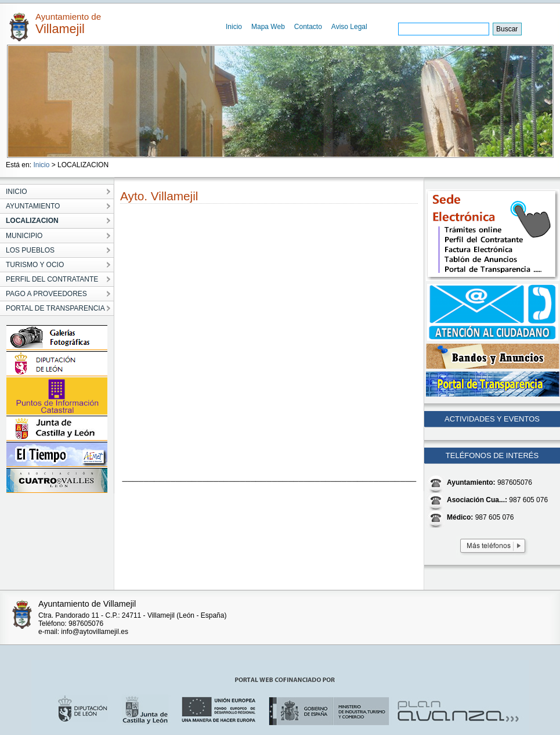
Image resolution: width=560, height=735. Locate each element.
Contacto (308, 27)
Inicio (234, 27)
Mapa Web (268, 27)
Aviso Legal (349, 27)
